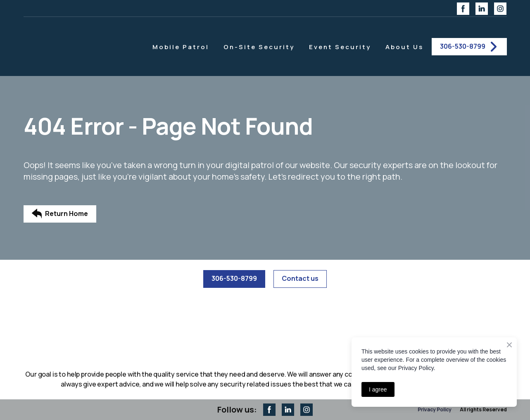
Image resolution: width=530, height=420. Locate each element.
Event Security (340, 47)
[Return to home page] (81, 47)
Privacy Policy (435, 409)
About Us (404, 47)
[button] (463, 9)
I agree (378, 389)
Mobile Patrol (181, 47)
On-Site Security (259, 47)
